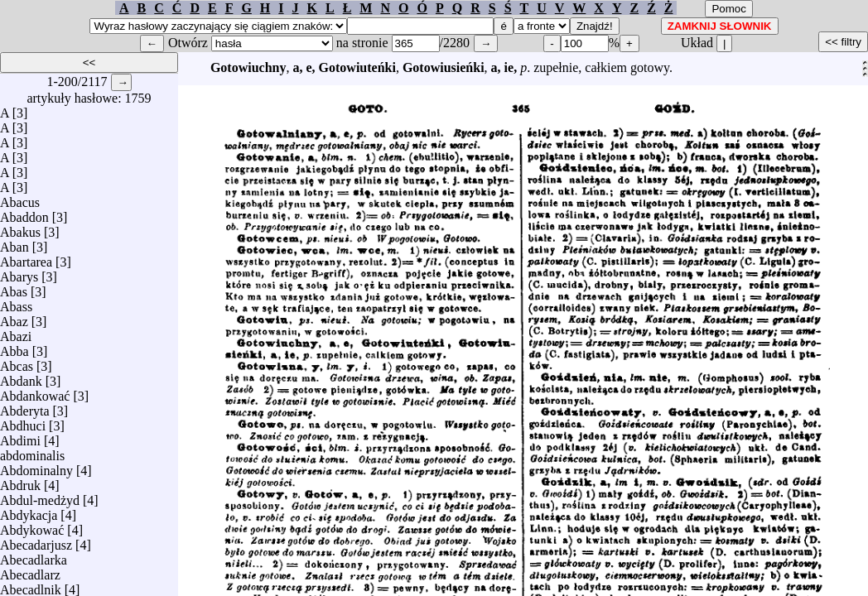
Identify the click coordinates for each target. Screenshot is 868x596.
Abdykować (32, 526)
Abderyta (25, 407)
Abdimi (20, 437)
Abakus (20, 228)
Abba (14, 347)
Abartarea (26, 258)
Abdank (21, 377)
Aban (14, 243)
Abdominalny (36, 466)
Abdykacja (29, 511)
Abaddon (24, 213)
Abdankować (35, 392)
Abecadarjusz (36, 541)
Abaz (14, 317)
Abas (14, 288)
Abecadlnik (31, 586)
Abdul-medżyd (40, 496)
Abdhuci (23, 422)
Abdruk (20, 481)
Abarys (19, 273)
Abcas (17, 362)
